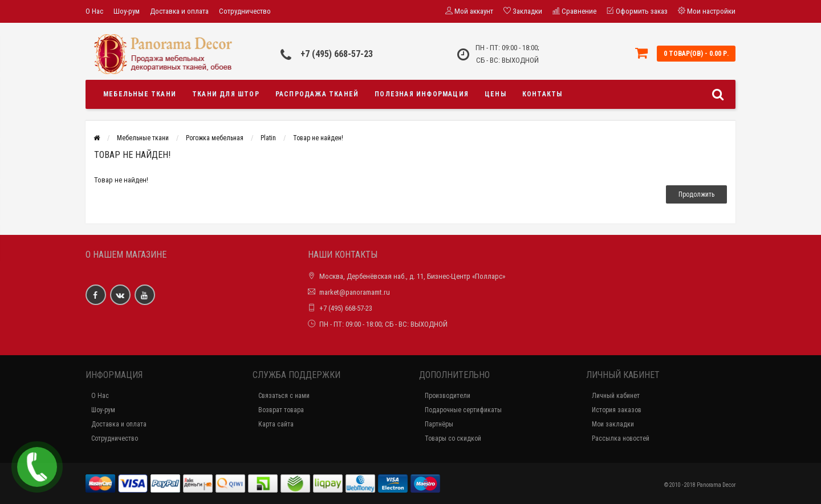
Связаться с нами (284, 396)
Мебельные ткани (140, 94)
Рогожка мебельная (215, 138)
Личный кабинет (616, 396)
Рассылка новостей (621, 438)
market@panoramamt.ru (355, 292)
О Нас (94, 11)
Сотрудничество (245, 11)
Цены (495, 94)
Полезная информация (422, 94)
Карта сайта (276, 424)
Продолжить (696, 194)
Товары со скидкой (453, 438)
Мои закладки (613, 424)
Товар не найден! (318, 138)
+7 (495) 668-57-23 (337, 54)
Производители (448, 396)
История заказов (617, 410)
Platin (268, 138)
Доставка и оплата (179, 11)
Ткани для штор (226, 94)
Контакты (542, 94)
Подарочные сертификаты (463, 410)
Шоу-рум (127, 11)
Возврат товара (281, 410)
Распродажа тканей (317, 94)
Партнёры (439, 424)
